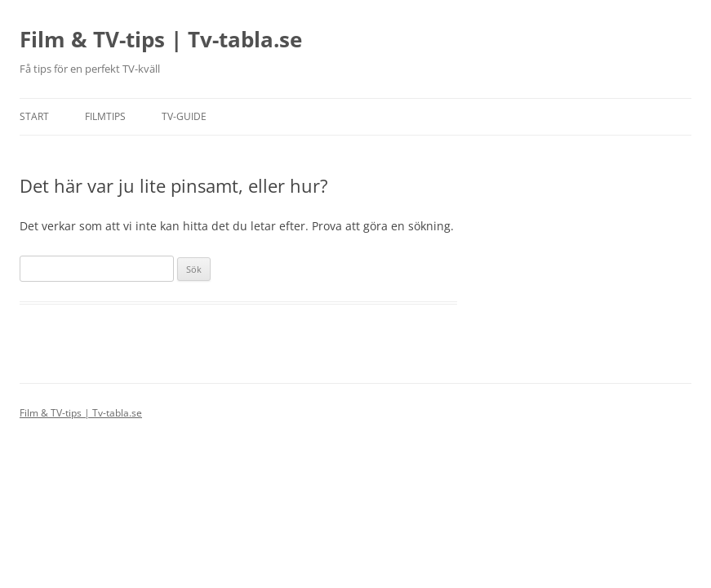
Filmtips (105, 116)
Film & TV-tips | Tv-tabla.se (161, 39)
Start (34, 116)
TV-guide (184, 116)
